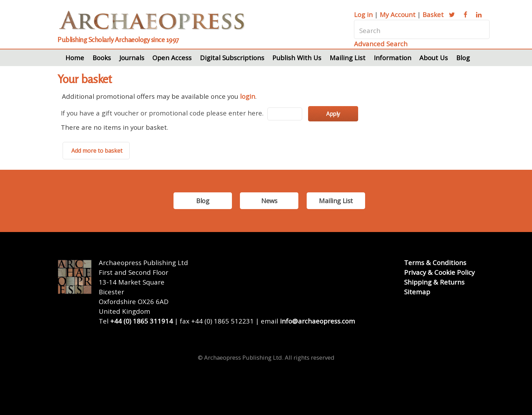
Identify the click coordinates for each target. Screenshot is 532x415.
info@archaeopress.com (317, 321)
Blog (463, 58)
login (248, 96)
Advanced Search (381, 44)
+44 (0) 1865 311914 (142, 321)
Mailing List (348, 58)
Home (75, 58)
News (269, 201)
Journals (132, 58)
